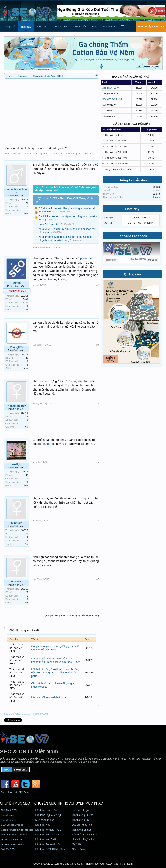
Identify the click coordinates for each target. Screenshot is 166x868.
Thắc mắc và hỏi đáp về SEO (36, 154)
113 (26, 306)
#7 (98, 579)
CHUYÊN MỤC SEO (15, 803)
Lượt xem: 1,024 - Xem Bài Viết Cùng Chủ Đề (64, 200)
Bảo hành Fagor (81, 810)
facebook (49, 444)
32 (27, 475)
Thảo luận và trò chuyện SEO (16, 835)
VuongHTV (17, 347)
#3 (98, 345)
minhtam (17, 523)
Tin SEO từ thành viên (12, 840)
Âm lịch (109, 223)
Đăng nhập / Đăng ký (151, 27)
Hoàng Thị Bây (17, 406)
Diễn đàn (26, 27)
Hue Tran (17, 582)
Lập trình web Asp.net (47, 835)
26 (27, 203)
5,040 (25, 299)
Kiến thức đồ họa (45, 820)
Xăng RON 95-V (110, 88)
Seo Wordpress (9, 820)
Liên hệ (41, 27)
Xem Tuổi (80, 27)
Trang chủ (9, 27)
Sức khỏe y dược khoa (84, 835)
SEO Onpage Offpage (12, 825)
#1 (98, 247)
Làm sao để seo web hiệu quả (49, 697)
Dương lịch (110, 217)
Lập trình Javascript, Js (48, 844)
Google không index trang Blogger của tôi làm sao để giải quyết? (56, 648)
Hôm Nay (132, 209)
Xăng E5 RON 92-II (112, 99)
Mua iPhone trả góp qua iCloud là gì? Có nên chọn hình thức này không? (65, 239)
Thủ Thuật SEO (9, 810)
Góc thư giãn (79, 849)
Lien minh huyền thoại (84, 840)
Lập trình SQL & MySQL (48, 815)
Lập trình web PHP (46, 840)
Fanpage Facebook (132, 236)
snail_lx (17, 464)
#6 (98, 521)
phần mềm (87, 258)
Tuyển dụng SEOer (82, 815)
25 (27, 592)
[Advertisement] (51, 110)
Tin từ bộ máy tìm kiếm (13, 844)
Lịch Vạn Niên (60, 27)
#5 (98, 462)
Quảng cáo (132, 274)
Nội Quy (24, 792)
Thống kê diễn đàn (132, 180)
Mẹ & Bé (77, 844)
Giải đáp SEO (8, 849)
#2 (98, 285)
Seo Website (7, 815)
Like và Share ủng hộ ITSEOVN (26, 714)
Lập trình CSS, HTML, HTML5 (52, 849)
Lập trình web (43, 825)
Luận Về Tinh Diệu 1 (51, 224)
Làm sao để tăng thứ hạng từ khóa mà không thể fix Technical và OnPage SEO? (55, 660)
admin (17, 283)
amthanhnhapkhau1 (74, 154)
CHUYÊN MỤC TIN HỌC (52, 803)
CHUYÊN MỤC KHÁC (87, 803)
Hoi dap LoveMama (103, 27)
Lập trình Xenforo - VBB (48, 830)
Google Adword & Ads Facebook (17, 830)
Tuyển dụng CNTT (82, 820)
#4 (98, 403)
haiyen (157, 197)
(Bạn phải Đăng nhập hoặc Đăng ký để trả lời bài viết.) (72, 616)
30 (27, 534)
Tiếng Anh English (82, 830)
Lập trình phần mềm (46, 810)
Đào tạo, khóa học (82, 825)
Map (4, 792)
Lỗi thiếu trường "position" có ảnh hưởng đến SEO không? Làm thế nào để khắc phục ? (55, 673)
